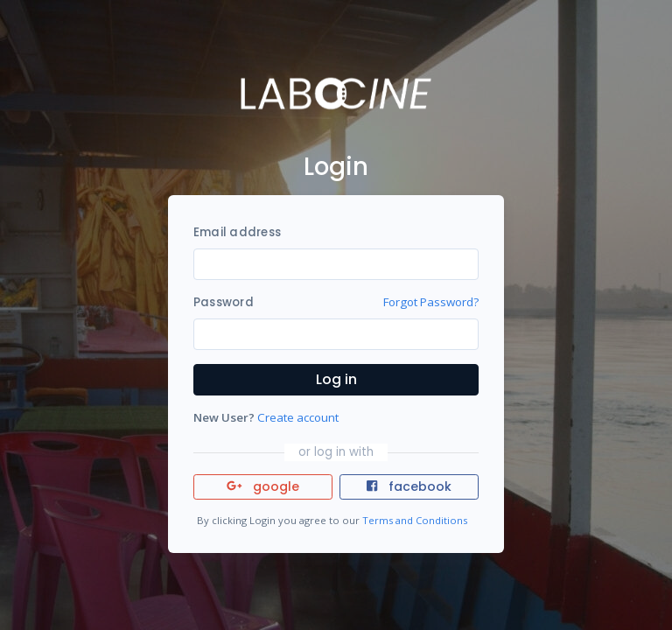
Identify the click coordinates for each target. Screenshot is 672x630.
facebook (409, 486)
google (263, 486)
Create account (298, 417)
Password (224, 302)
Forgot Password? (431, 302)
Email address (237, 232)
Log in (336, 379)
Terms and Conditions (415, 520)
